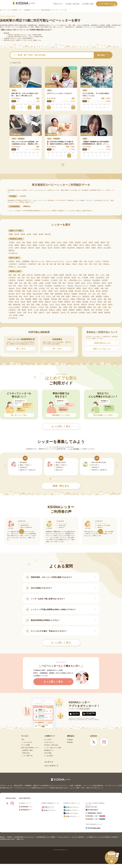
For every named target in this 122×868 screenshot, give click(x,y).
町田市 (100, 245)
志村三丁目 (36, 291)
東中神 (98, 304)
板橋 (85, 275)
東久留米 (76, 304)
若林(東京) (56, 312)
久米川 (41, 286)
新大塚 (92, 291)
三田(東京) (12, 310)
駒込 (57, 288)
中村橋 (94, 299)
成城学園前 (59, 294)
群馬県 (23, 234)
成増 (105, 299)
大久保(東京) (100, 278)
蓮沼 (28, 304)
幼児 (86, 264)
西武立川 (67, 294)
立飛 (54, 296)
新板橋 (71, 291)
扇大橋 (15, 315)
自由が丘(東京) (38, 294)
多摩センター (76, 296)
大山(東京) (46, 280)
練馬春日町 (17, 304)
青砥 (15, 275)
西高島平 (67, 302)
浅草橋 (56, 275)
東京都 (41, 234)
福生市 (44, 248)
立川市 (56, 245)
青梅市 (76, 245)
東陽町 (35, 299)
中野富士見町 (81, 299)
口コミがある (22, 267)
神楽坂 (11, 283)
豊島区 (103, 242)
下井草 (44, 291)
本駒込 (90, 307)
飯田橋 (62, 275)
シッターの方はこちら (108, 4)
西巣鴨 (61, 302)
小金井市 (107, 245)
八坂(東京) (12, 312)
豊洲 (60, 299)
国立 (31, 286)
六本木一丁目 (65, 312)
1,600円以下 (13, 264)
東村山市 (24, 248)
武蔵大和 (87, 310)
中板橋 (73, 299)
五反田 (85, 288)
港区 (24, 242)
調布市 (94, 245)
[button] (50, 479)
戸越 (40, 299)
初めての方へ (58, 4)
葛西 (16, 283)
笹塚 (102, 288)
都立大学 (66, 299)
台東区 (41, 242)
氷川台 (58, 304)
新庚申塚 (107, 312)
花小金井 (45, 304)
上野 (19, 278)
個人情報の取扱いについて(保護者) (46, 837)
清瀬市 (64, 248)
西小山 (55, 302)
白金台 (88, 312)
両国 (35, 312)
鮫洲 (107, 288)
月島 (22, 299)
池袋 (80, 275)
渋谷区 (85, 242)
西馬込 (100, 302)
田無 (58, 296)
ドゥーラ (69, 261)
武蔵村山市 (80, 248)
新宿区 (29, 242)
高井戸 (26, 296)
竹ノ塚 (38, 296)
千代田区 (12, 242)
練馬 (10, 304)
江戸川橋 (59, 278)
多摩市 (88, 248)
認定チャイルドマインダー (55, 261)
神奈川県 (48, 234)
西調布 (79, 302)
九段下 (26, 286)
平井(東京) (25, 307)
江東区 (53, 242)
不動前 (65, 307)
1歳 (43, 264)
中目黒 (100, 299)
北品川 (83, 283)
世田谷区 (78, 242)
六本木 (48, 312)
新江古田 (78, 291)
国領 (36, 288)
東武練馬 (28, 299)
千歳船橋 (12, 299)
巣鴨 (52, 294)
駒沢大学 (63, 288)
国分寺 (30, 288)
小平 (48, 288)
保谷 (75, 307)
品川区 (59, 242)
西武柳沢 (74, 294)
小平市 (11, 248)
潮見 (24, 291)
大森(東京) (29, 280)
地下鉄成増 (45, 278)
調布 (18, 299)
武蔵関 (65, 310)
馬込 (95, 307)
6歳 (63, 264)
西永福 (11, 302)
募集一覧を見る (65, 486)
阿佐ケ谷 (30, 275)
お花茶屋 (105, 280)
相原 (10, 275)
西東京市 (12, 250)
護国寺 (79, 288)
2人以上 (91, 261)
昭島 (24, 275)
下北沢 (56, 291)
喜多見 (104, 283)
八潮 (10, 315)
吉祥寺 (110, 283)
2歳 (47, 264)
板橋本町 (91, 275)
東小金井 (92, 304)
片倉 (21, 283)
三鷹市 (70, 245)
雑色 (21, 296)
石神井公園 (64, 291)
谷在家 (21, 315)
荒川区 (11, 245)
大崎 (107, 278)
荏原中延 (67, 278)
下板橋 (50, 291)
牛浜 (28, 278)
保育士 (18, 261)
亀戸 (64, 283)
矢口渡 (107, 310)
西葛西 (35, 302)
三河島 (105, 307)
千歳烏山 (106, 296)
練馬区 (23, 245)
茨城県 (11, 234)
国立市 (38, 248)
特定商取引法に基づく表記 (7, 839)
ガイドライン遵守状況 (78, 837)
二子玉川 (41, 307)
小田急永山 (87, 280)
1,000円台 (106, 261)
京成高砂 (108, 286)
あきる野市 (107, 248)
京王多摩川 (49, 286)
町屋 (99, 307)
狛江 (52, 288)
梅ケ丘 (33, 278)
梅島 (38, 278)
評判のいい (12, 267)
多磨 (93, 296)
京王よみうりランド (82, 286)
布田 (47, 307)
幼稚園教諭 (26, 261)
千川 (90, 294)
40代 (100, 264)
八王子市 (49, 245)
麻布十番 (74, 312)
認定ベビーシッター (38, 261)
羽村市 (100, 248)
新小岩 (98, 291)
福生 (60, 307)
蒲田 (30, 283)
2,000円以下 (23, 264)
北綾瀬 (77, 283)
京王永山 (70, 286)
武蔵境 (59, 310)
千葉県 (35, 234)
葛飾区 (35, 245)
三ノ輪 (36, 310)
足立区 (29, 245)
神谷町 (55, 283)
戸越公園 (54, 299)
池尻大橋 (68, 275)
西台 (73, 302)
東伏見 (104, 304)
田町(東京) (86, 296)
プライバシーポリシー (64, 837)
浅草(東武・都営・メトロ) (43, 275)
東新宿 (101, 312)
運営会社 (2, 837)
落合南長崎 (96, 280)
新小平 (18, 294)
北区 (108, 242)
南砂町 (24, 310)
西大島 (23, 302)
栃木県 (17, 234)
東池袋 (64, 304)
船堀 (71, 307)
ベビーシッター (55, 25)
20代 (91, 264)
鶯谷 (23, 278)
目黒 (93, 310)
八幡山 (38, 304)
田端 (63, 296)
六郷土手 (41, 312)
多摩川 (68, 296)
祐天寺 (19, 312)
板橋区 (17, 245)
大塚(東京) (21, 280)
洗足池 (104, 294)
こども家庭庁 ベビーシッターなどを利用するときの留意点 (102, 837)
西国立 (41, 302)
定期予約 (12, 261)
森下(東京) (99, 310)
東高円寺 (84, 304)
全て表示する (13, 253)
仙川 (94, 294)
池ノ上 (75, 275)
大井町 (92, 278)
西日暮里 (85, 302)
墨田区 (47, 242)
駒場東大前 (71, 288)
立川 (43, 296)
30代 (95, 264)
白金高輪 (82, 312)
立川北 (48, 296)
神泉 (24, 294)
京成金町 (93, 286)
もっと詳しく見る (64, 643)
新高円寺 (105, 291)
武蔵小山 (52, 310)
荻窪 (61, 280)
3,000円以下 (32, 264)
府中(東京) (54, 307)
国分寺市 (31, 248)
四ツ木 (30, 312)
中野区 (91, 242)
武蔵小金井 (44, 310)
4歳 (55, 264)
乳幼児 (81, 264)
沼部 (105, 302)
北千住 (89, 283)
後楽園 (24, 288)
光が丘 (52, 304)
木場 (10, 286)
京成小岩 (100, 286)
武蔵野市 (63, 245)
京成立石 (12, 288)
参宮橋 (11, 291)
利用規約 (10, 837)
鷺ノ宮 (91, 288)
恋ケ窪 (18, 288)
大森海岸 (38, 280)
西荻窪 (29, 302)
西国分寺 (48, 302)
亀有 (60, 283)
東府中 (110, 304)
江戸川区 (42, 245)
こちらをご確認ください (34, 40)
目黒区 (65, 242)
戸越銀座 (46, 299)
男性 (81, 261)
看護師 (75, 261)
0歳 (39, 264)
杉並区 (97, 242)
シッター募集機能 (74, 449)
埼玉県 (29, 234)
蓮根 (33, 304)
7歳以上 (68, 264)
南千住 (30, 310)
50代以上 (107, 264)
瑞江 (110, 307)
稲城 (108, 275)
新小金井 (12, 294)
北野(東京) (97, 283)
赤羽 (19, 275)
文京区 (35, 242)
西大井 (17, 302)
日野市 (17, 248)
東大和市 (57, 248)
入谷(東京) (12, 278)
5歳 (59, 264)
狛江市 (50, 248)
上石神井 (48, 283)
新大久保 (85, 291)
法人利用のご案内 (88, 4)
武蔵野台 (79, 310)
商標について (20, 839)
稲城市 (94, 248)
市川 (97, 275)
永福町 (53, 278)
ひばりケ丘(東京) (14, 307)
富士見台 (33, 307)
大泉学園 (85, 278)
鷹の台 (32, 296)
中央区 (18, 242)
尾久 (65, 280)
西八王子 (93, 302)
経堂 (15, 286)
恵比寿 (74, 278)
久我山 (20, 286)
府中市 (82, 245)
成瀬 (110, 299)
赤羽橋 (94, 312)
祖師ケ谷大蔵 (13, 296)
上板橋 (41, 283)
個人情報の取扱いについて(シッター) (24, 837)
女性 (85, 261)
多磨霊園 (99, 296)
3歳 (51, 264)
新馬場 (29, 294)
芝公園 (29, 291)
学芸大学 (70, 283)
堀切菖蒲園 (82, 307)
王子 (79, 278)
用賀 (25, 312)
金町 (25, 283)
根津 (110, 302)
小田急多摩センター (75, 280)
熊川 (36, 286)
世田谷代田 (83, 294)
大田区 (71, 242)
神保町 (47, 294)
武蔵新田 (72, 310)
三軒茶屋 (18, 291)
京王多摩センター (60, 286)
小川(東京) (54, 280)
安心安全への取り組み (73, 4)
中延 (88, 299)
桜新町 (97, 288)
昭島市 (88, 245)
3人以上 (98, 261)
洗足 (99, 294)
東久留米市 (71, 248)
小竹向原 (42, 288)
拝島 (24, 304)
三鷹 (19, 310)
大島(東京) (12, 280)
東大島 (70, 304)
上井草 (35, 283)
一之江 (102, 275)
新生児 (75, 264)
